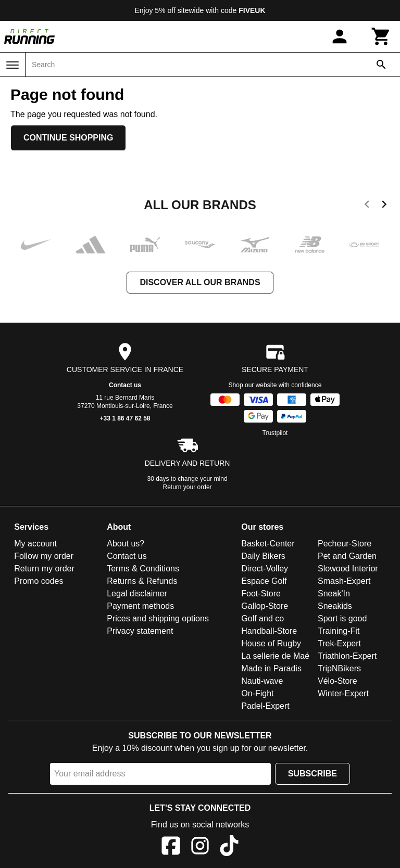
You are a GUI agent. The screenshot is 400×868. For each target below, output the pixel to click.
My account (35, 544)
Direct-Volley (265, 569)
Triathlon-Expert (347, 656)
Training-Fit (339, 631)
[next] (384, 206)
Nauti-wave (262, 681)
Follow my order (44, 556)
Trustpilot (275, 433)
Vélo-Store (337, 681)
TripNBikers (339, 668)
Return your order (187, 487)
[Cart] (381, 36)
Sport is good (342, 618)
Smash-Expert (344, 581)
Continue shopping (68, 138)
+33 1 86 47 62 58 (125, 418)
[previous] (367, 206)
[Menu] (12, 65)
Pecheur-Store (345, 544)
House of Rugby (271, 643)
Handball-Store (269, 631)
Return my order (44, 569)
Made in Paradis (271, 668)
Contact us (125, 385)
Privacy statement (140, 631)
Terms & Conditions (143, 569)
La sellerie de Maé (275, 656)
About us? (126, 544)
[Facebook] (171, 847)
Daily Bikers (263, 556)
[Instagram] (200, 847)
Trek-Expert (339, 643)
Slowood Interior (348, 569)
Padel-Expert (265, 706)
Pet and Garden (347, 556)
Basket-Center (268, 544)
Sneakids (335, 606)
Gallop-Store (265, 606)
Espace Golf (264, 581)
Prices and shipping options (158, 618)
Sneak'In (334, 593)
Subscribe (312, 774)
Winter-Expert (343, 693)
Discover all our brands (200, 282)
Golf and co (262, 618)
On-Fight (257, 693)
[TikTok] (229, 847)
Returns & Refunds (142, 581)
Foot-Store (261, 593)
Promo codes (39, 581)
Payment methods (140, 606)
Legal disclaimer (137, 593)
